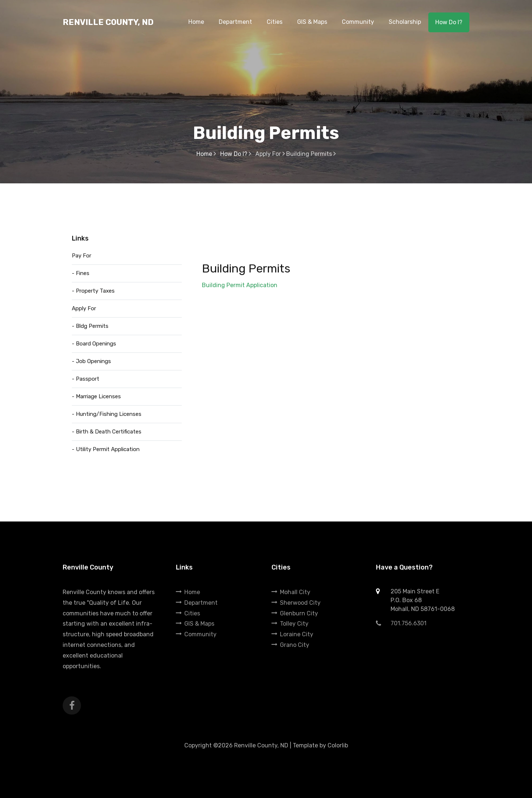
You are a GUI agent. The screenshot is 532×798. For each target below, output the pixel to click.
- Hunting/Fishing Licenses (107, 414)
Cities (188, 613)
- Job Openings (91, 361)
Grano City (290, 645)
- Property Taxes (93, 291)
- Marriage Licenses (96, 396)
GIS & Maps (195, 624)
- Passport (86, 379)
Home (206, 154)
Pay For (82, 256)
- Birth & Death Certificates (107, 432)
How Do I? (449, 22)
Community (196, 634)
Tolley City (290, 624)
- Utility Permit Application (106, 449)
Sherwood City (296, 603)
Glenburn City (295, 613)
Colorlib (338, 745)
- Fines (81, 273)
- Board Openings (94, 344)
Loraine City (292, 634)
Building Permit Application (240, 285)
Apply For (84, 308)
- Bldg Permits (90, 326)
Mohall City (291, 592)
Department (197, 603)
